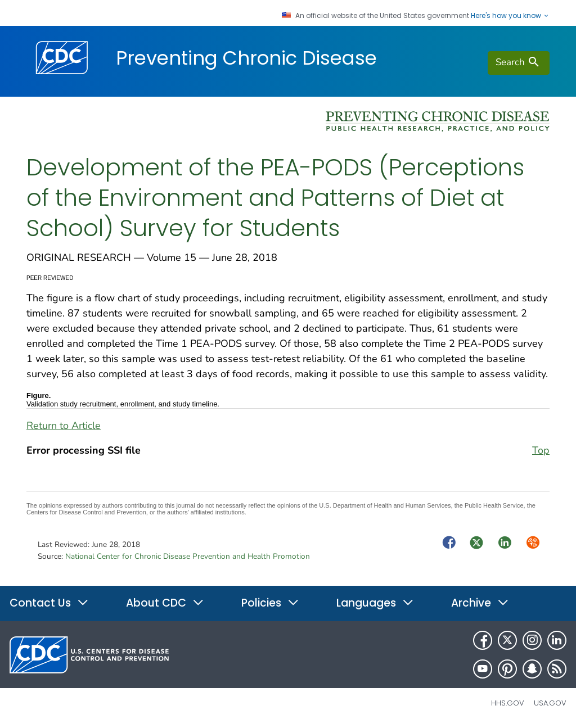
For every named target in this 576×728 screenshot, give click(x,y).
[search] (519, 63)
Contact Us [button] (49, 603)
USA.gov (550, 703)
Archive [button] (480, 603)
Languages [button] (375, 603)
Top (541, 450)
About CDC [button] (165, 603)
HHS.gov (508, 703)
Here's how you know (510, 16)
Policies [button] (270, 603)
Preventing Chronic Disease (246, 58)
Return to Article (64, 426)
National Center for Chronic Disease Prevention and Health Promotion (188, 556)
